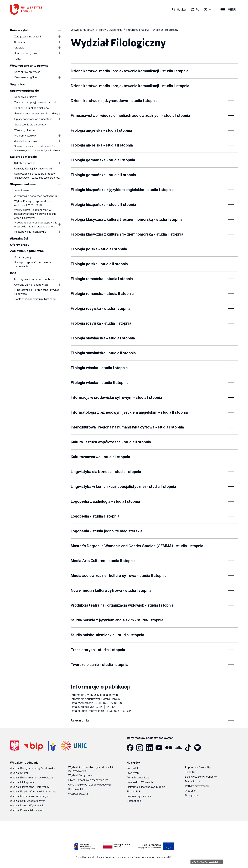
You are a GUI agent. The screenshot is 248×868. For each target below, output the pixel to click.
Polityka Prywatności (139, 796)
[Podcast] (209, 748)
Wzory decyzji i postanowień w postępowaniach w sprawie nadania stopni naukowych (35, 214)
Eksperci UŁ (134, 791)
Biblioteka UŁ (76, 789)
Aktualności (19, 238)
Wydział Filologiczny (22, 782)
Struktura (20, 42)
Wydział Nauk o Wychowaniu (27, 805)
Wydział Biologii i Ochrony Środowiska (32, 768)
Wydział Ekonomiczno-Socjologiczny (32, 777)
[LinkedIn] (151, 748)
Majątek (19, 48)
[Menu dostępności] (208, 9)
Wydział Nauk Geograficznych (28, 801)
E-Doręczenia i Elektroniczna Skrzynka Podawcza (37, 292)
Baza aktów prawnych (27, 72)
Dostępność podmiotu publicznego (35, 299)
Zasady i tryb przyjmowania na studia (36, 102)
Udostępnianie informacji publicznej (35, 279)
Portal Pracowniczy (138, 777)
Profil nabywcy (23, 257)
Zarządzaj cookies (207, 862)
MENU (232, 9)
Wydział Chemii (19, 773)
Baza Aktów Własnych (140, 782)
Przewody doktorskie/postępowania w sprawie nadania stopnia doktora (36, 225)
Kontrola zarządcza (25, 53)
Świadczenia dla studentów (30, 125)
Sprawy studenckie (24, 91)
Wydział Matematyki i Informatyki (29, 796)
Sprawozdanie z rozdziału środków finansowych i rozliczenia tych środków (37, 148)
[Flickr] (170, 748)
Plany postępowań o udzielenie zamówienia (33, 264)
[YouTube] (160, 748)
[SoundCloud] (180, 748)
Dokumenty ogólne (25, 78)
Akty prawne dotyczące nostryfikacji (36, 196)
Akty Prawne (22, 191)
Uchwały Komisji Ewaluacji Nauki (33, 169)
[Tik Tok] (189, 748)
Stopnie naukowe (23, 184)
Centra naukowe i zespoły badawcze (90, 785)
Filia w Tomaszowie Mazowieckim (88, 780)
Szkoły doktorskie (23, 157)
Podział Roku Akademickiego (32, 108)
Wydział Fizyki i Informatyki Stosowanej (33, 791)
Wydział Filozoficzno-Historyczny (30, 787)
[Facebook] (131, 748)
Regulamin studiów (25, 97)
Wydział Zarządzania (80, 775)
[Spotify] (199, 748)
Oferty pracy (20, 245)
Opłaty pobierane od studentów (33, 119)
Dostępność (134, 801)
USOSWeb (133, 773)
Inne (13, 273)
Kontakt (19, 59)
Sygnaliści (18, 84)
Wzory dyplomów (25, 130)
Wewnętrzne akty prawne (29, 66)
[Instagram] (141, 748)
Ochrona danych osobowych (31, 285)
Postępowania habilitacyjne (30, 232)
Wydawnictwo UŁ (78, 794)
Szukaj (182, 9)
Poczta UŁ (133, 768)
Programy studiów (25, 136)
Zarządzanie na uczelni (28, 37)
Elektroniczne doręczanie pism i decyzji (37, 113)
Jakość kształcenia (25, 141)
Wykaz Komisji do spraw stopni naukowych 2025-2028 (33, 203)
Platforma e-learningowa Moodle (146, 787)
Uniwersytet (19, 30)
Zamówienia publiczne (27, 251)
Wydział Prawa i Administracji (27, 810)
